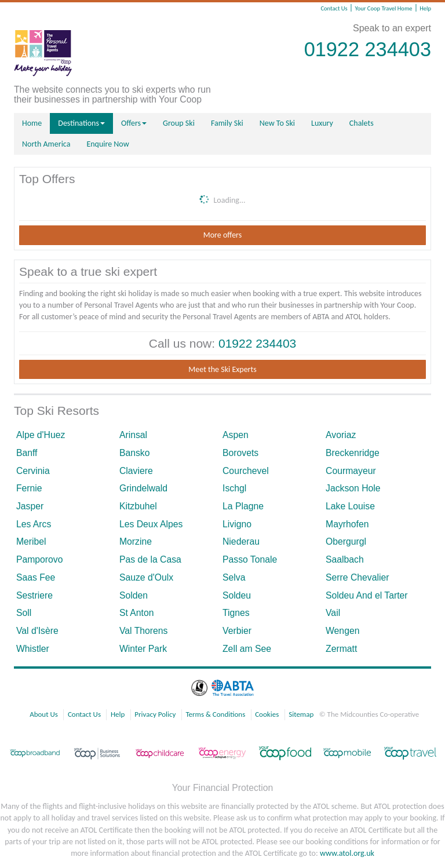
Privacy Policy (155, 714)
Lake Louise (350, 506)
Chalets (362, 123)
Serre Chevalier (357, 577)
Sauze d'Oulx (146, 577)
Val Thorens (143, 631)
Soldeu (237, 595)
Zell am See (247, 649)
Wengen (342, 631)
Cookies (267, 714)
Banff (27, 453)
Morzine (136, 541)
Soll (24, 613)
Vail (333, 613)
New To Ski (277, 123)
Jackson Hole (353, 488)
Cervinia (33, 471)
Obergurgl (346, 541)
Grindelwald (143, 488)
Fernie (29, 488)
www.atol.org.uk (347, 853)
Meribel (31, 541)
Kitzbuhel (138, 506)
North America (46, 144)
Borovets (240, 453)
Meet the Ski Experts (222, 369)
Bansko (135, 453)
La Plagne (243, 506)
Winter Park (143, 649)
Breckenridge (353, 453)
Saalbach (345, 559)
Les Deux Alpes (151, 524)
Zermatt (341, 649)
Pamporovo (40, 559)
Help (425, 8)
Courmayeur (351, 471)
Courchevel (246, 471)
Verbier (237, 631)
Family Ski (227, 123)
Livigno (237, 524)
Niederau (241, 541)
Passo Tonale (250, 559)
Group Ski (179, 123)
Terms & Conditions (215, 714)
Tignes (236, 613)
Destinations (81, 123)
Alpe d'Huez (41, 435)
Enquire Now (107, 144)
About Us (44, 714)
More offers (222, 235)
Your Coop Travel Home (383, 8)
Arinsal (133, 435)
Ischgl (234, 488)
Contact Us (334, 8)
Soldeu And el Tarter (367, 595)
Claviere (136, 471)
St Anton (137, 613)
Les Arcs (34, 524)
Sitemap (301, 714)
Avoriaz (341, 435)
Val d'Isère (37, 631)
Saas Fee (36, 577)
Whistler (33, 649)
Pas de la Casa (150, 559)
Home (32, 123)
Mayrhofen (347, 524)
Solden (134, 595)
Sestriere (34, 595)
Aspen (236, 435)
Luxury (322, 123)
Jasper (30, 506)
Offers (134, 123)
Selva (234, 577)
